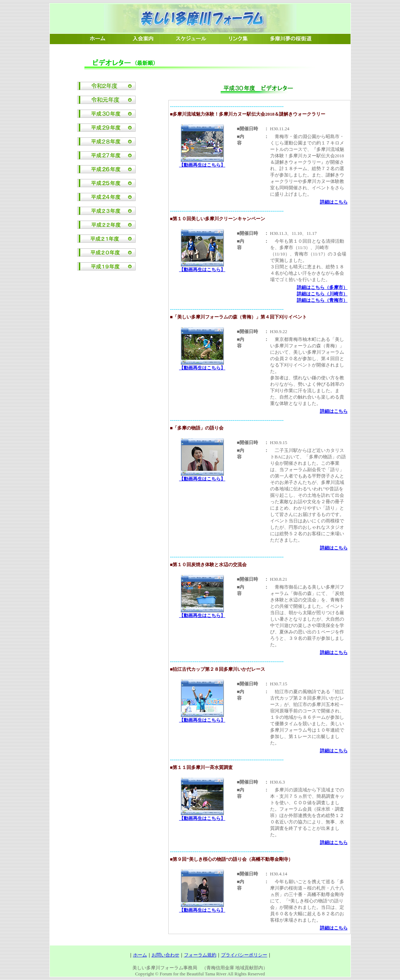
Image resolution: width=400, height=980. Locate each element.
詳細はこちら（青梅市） (322, 300)
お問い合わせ (165, 955)
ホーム (140, 955)
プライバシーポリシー (244, 955)
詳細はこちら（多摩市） (322, 287)
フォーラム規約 (200, 955)
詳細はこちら (334, 202)
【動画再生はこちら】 (202, 165)
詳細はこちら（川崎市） (322, 294)
